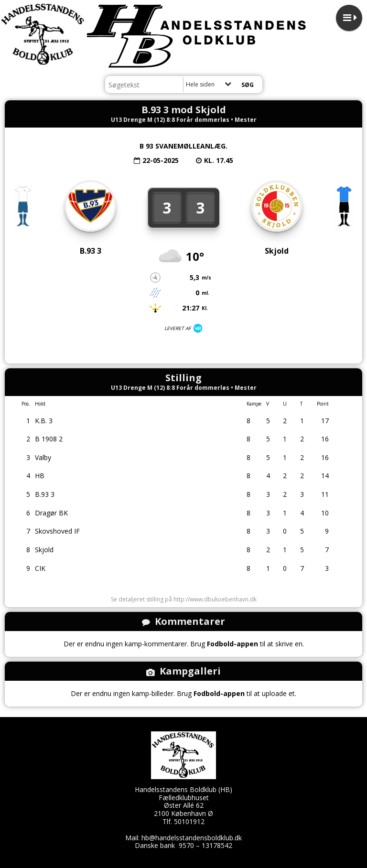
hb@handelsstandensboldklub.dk (192, 838)
